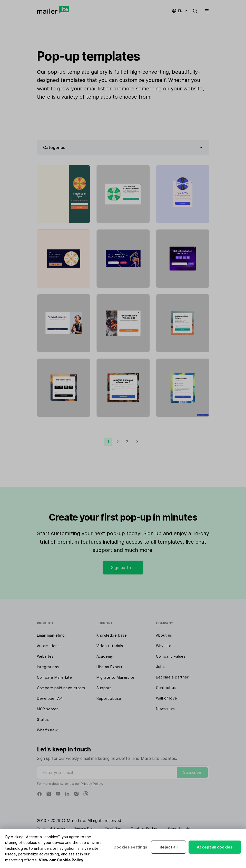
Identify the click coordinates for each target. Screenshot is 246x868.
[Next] (137, 442)
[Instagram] (76, 794)
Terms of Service (52, 829)
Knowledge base (112, 635)
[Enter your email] (123, 772)
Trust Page (114, 829)
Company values (171, 656)
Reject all (169, 847)
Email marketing (51, 635)
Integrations (48, 667)
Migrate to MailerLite (115, 677)
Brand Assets (179, 829)
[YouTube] (58, 794)
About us (164, 635)
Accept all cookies (215, 847)
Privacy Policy (91, 784)
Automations (48, 646)
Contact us (166, 688)
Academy (105, 656)
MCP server (47, 709)
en (180, 11)
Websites (45, 656)
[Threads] (86, 794)
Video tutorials (110, 646)
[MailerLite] (53, 10)
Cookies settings (130, 847)
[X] (49, 794)
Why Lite (164, 646)
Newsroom (165, 709)
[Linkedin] (67, 794)
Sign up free (123, 568)
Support (104, 688)
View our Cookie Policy (61, 860)
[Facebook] (40, 794)
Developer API (50, 698)
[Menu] (206, 11)
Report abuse (109, 698)
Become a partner (172, 677)
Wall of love (167, 698)
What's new (47, 730)
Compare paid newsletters (61, 688)
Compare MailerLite (55, 677)
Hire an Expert (110, 667)
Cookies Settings (146, 829)
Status (43, 719)
